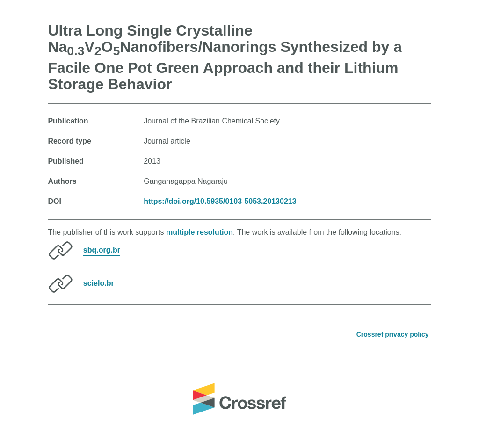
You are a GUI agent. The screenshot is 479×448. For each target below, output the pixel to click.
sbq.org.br (102, 250)
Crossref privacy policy (393, 334)
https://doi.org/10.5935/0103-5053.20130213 (220, 201)
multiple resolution (200, 232)
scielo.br (99, 283)
